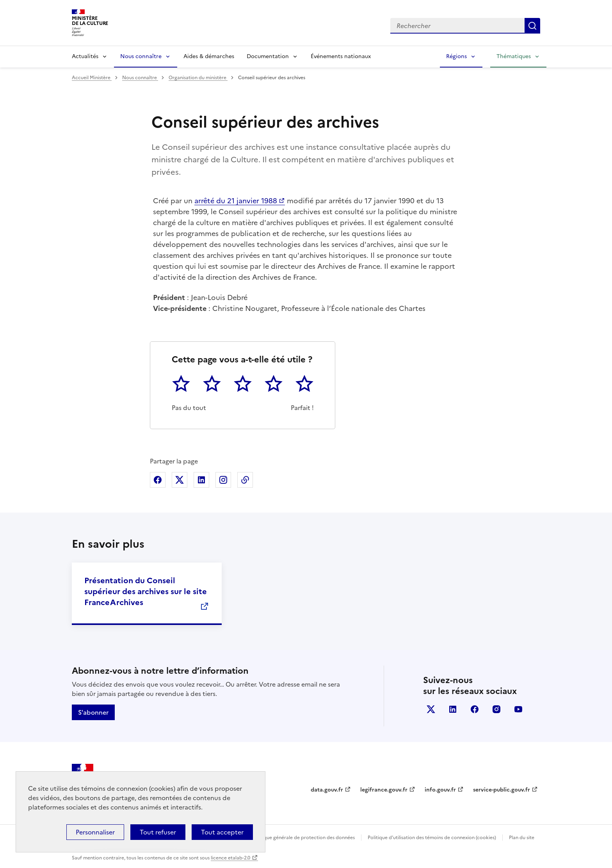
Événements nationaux (341, 56)
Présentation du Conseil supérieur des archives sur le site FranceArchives (146, 591)
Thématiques (514, 56)
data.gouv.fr (327, 790)
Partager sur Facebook (158, 480)
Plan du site (522, 838)
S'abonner (93, 712)
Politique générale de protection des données (303, 838)
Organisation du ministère (198, 78)
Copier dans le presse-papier (245, 480)
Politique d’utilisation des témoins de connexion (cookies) (432, 838)
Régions (456, 56)
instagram (496, 709)
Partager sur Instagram (223, 480)
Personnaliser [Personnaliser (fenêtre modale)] (95, 832)
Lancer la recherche (532, 26)
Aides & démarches (209, 56)
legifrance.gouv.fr (384, 790)
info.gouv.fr (440, 790)
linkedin (453, 709)
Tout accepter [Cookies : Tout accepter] (222, 832)
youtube (518, 709)
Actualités (85, 56)
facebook (475, 709)
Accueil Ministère (92, 78)
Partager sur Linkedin (201, 480)
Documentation (268, 56)
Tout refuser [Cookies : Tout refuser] (158, 832)
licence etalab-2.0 (230, 858)
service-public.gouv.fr (502, 790)
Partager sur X (180, 480)
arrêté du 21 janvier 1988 (236, 201)
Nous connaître (141, 56)
